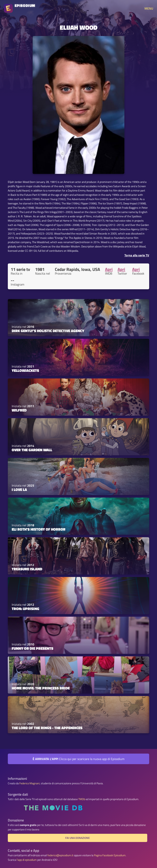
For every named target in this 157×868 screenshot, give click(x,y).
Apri (109, 269)
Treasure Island (27, 569)
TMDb (82, 799)
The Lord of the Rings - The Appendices (47, 728)
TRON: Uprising (25, 609)
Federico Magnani (29, 783)
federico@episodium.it (60, 855)
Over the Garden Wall (32, 450)
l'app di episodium (27, 860)
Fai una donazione (78, 838)
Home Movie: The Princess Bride (41, 688)
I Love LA (19, 490)
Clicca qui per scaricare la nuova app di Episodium (78, 759)
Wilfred (19, 410)
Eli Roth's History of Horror (39, 529)
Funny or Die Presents (33, 648)
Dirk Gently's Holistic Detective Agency (48, 331)
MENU (149, 8)
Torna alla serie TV (137, 255)
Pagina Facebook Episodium (110, 855)
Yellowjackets (25, 370)
